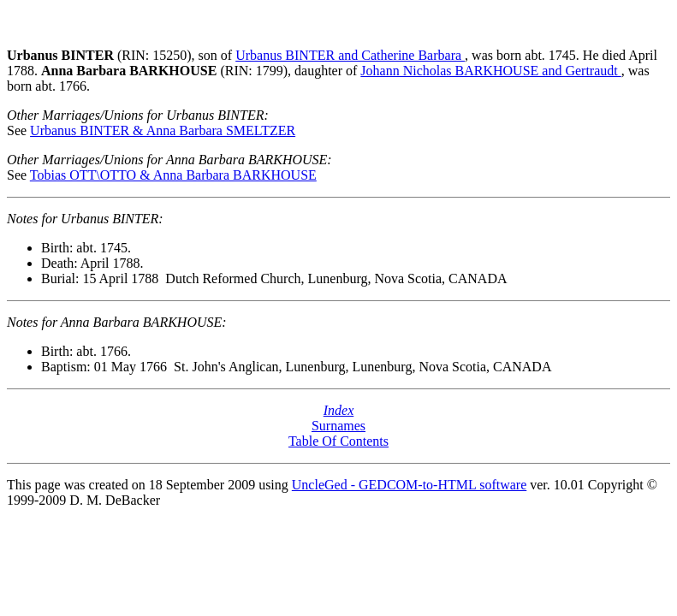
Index (339, 410)
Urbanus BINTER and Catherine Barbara (350, 55)
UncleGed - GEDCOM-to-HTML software (409, 485)
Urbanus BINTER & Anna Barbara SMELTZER (163, 130)
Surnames (338, 426)
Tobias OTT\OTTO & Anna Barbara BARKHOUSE (173, 175)
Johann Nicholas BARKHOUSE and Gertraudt (490, 71)
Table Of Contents (338, 441)
